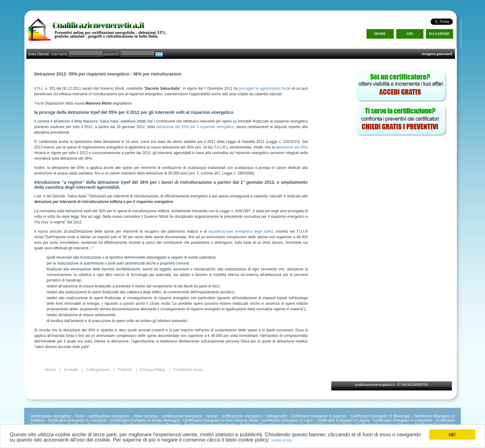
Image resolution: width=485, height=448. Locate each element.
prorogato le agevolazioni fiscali (265, 88)
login (159, 54)
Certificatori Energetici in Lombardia (402, 420)
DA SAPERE (439, 34)
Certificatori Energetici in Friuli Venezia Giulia (221, 420)
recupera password (437, 54)
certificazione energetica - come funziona (123, 416)
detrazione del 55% (292, 147)
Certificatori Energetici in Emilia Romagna (145, 420)
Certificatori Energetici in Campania (77, 420)
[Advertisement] (401, 179)
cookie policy (282, 440)
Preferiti (125, 370)
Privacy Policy (153, 370)
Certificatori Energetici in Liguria (343, 420)
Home (50, 370)
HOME (380, 34)
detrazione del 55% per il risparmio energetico (195, 127)
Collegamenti (98, 370)
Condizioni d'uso (188, 370)
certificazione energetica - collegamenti (254, 416)
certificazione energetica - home (57, 416)
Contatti (71, 370)
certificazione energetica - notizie (189, 416)
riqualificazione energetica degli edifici (241, 231)
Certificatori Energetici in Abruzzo (319, 416)
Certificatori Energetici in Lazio (287, 420)
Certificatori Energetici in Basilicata (380, 416)
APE (410, 34)
